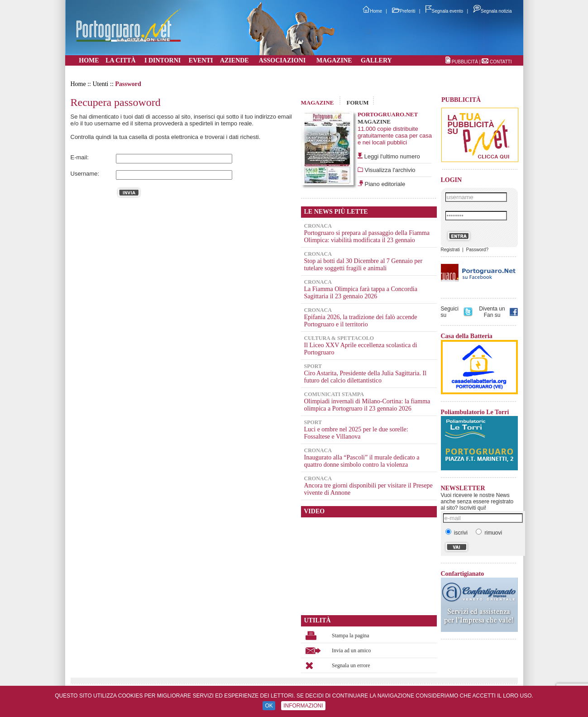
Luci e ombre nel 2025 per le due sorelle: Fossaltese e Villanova (356, 433)
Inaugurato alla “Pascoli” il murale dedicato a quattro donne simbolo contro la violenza (362, 461)
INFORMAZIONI (303, 706)
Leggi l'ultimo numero (392, 156)
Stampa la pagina (351, 636)
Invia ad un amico (351, 650)
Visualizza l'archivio (389, 170)
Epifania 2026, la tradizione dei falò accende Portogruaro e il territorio (361, 321)
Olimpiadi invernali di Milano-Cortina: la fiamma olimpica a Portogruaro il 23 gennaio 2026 (367, 405)
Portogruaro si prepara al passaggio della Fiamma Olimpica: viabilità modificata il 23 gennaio (367, 237)
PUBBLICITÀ (465, 62)
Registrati (450, 250)
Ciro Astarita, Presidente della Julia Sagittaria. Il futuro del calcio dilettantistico (366, 377)
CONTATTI (501, 62)
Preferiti (404, 11)
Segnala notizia (492, 11)
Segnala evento (445, 11)
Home (372, 11)
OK (269, 706)
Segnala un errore (351, 665)
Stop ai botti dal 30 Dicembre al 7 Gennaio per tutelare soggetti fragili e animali (363, 265)
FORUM (357, 103)
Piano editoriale (384, 184)
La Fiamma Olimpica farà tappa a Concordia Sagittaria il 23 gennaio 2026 (361, 293)
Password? (477, 250)
